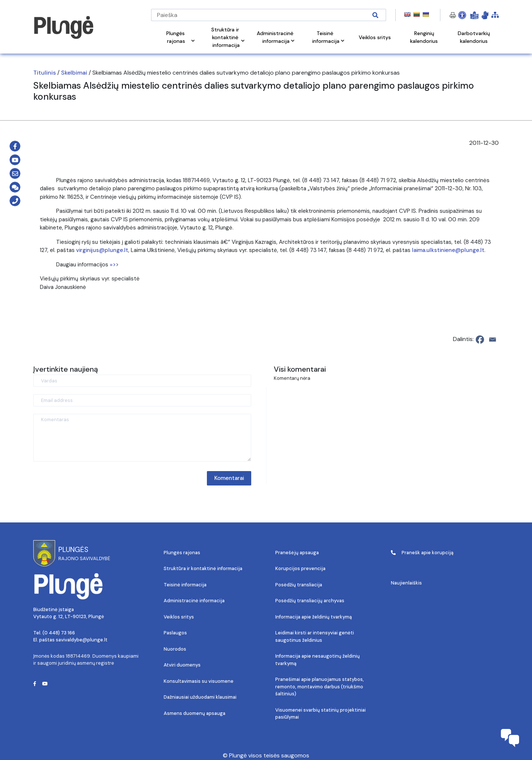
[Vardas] (142, 381)
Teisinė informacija (185, 585)
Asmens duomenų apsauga (195, 713)
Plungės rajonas (182, 553)
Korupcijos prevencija (300, 568)
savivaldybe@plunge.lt (82, 640)
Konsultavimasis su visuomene (199, 681)
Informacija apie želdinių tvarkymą (313, 617)
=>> (114, 265)
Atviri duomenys (182, 665)
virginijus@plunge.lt (102, 250)
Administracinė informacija (194, 601)
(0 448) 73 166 (59, 633)
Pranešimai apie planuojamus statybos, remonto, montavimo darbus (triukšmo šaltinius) (320, 686)
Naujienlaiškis (406, 583)
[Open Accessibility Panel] (462, 15)
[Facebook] (480, 340)
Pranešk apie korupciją (422, 553)
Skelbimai (74, 73)
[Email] (492, 340)
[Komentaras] (142, 438)
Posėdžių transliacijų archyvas (310, 601)
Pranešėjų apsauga (297, 553)
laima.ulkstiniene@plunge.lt (448, 250)
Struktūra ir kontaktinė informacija (203, 568)
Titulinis (45, 73)
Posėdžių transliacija (299, 585)
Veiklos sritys (179, 617)
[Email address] (142, 400)
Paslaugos (175, 633)
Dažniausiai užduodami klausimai (200, 697)
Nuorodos (175, 649)
